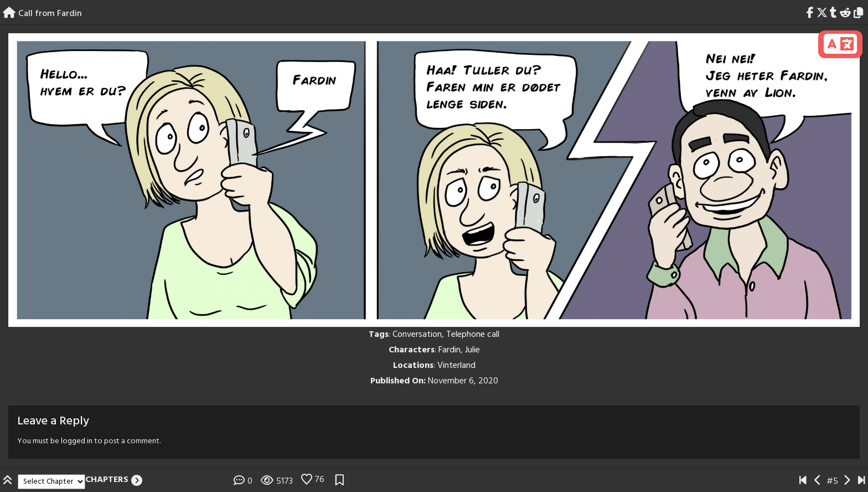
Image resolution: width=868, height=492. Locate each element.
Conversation (417, 335)
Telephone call (473, 335)
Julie (472, 350)
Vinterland (456, 366)
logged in (77, 441)
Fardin (449, 350)
